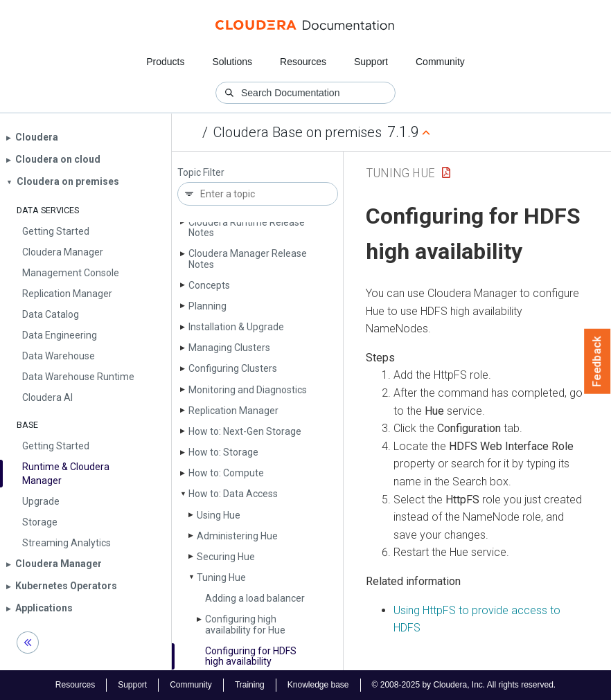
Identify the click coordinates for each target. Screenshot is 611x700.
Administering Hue (237, 536)
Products (165, 62)
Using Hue (219, 515)
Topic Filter (201, 173)
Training (250, 685)
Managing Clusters (229, 348)
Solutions (232, 62)
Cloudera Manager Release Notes (248, 259)
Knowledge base (318, 685)
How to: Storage (223, 452)
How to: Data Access (233, 494)
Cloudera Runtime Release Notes (247, 227)
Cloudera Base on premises (298, 132)
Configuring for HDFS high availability (251, 656)
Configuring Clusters (233, 368)
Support (371, 62)
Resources (303, 62)
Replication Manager (233, 411)
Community (440, 62)
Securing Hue (226, 557)
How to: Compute (226, 473)
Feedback (597, 361)
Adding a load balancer (255, 598)
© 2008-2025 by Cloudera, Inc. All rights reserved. (464, 685)
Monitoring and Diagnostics (248, 390)
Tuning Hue (221, 577)
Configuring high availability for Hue (245, 624)
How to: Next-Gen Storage (245, 431)
